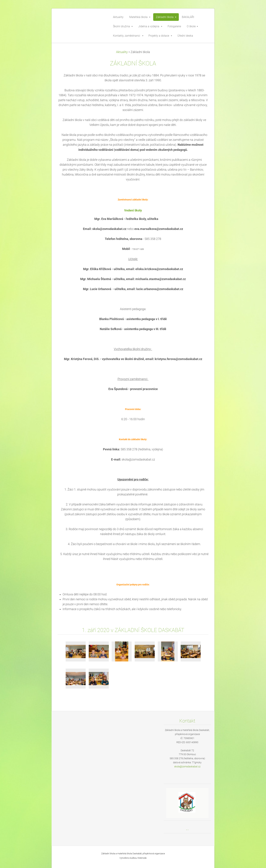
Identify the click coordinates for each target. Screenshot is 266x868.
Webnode (142, 858)
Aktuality (122, 52)
